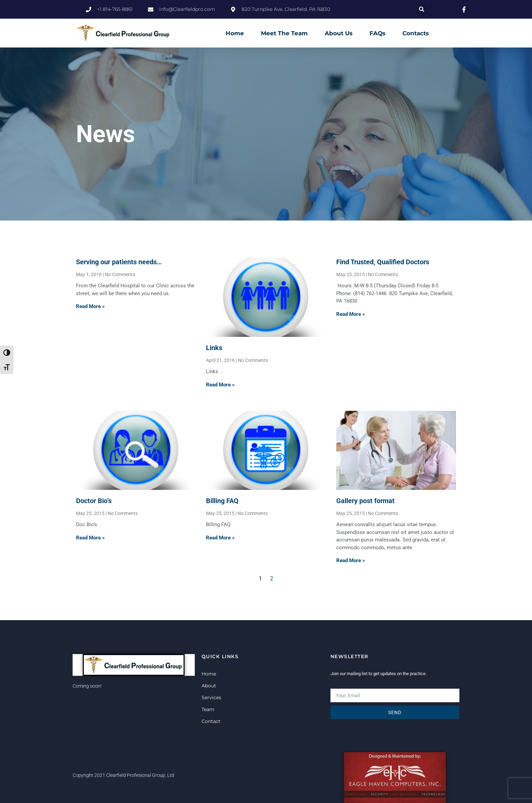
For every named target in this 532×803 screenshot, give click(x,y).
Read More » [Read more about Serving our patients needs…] (90, 306)
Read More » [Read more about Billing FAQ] (220, 538)
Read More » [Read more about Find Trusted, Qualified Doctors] (351, 314)
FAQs (377, 33)
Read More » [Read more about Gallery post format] (351, 560)
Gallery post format (365, 501)
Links (214, 348)
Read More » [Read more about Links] (220, 385)
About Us (339, 33)
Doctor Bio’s (94, 501)
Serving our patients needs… (119, 262)
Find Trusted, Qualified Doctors (383, 262)
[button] (422, 9)
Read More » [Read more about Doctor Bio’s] (90, 538)
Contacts (416, 33)
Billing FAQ (222, 501)
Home (235, 33)
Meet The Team (284, 33)
